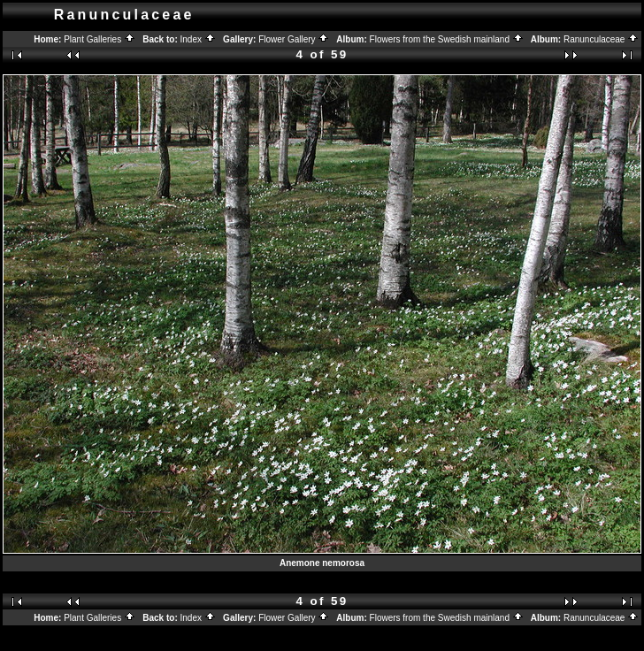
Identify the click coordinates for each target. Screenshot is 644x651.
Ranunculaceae (601, 39)
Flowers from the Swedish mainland (447, 39)
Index (198, 39)
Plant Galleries (100, 39)
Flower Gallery (294, 39)
